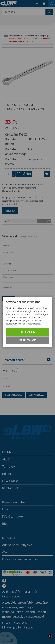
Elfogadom (27, 332)
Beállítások (28, 340)
